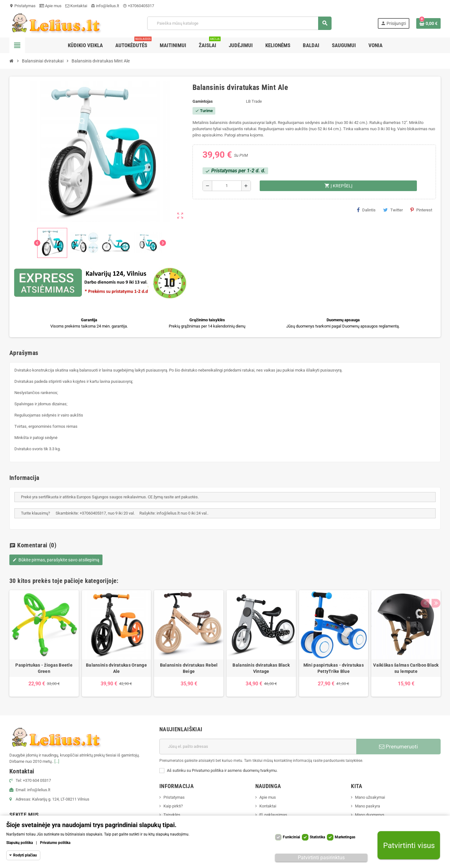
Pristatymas (22, 6)
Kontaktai (76, 6)
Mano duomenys (370, 815)
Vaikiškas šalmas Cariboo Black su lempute (406, 668)
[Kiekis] (227, 186)
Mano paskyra (367, 806)
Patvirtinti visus (409, 845)
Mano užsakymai (370, 797)
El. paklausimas (273, 815)
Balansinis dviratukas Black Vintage (261, 668)
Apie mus (50, 6)
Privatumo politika (55, 843)
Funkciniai (291, 837)
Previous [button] (425, 579)
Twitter (393, 210)
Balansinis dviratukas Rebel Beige (189, 668)
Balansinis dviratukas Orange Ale (116, 668)
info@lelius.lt (105, 6)
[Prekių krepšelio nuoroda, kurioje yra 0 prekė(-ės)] (428, 23)
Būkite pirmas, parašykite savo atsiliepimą (56, 560)
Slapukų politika (20, 843)
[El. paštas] (258, 747)
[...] (57, 761)
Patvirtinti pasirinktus (321, 858)
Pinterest (421, 210)
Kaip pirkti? (173, 806)
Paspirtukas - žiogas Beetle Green (44, 668)
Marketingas (345, 837)
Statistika (317, 837)
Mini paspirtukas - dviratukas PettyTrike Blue (334, 668)
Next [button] (434, 579)
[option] (44, 643)
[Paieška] (239, 23)
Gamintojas (203, 101)
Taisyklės (172, 815)
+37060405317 (138, 6)
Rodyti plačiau (25, 855)
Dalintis (366, 210)
